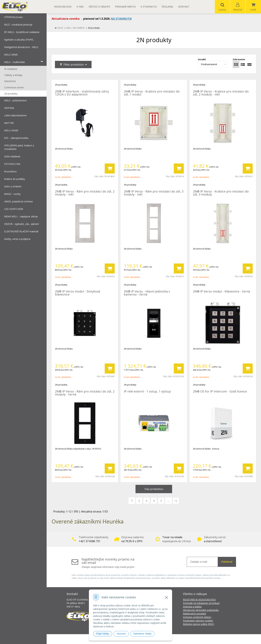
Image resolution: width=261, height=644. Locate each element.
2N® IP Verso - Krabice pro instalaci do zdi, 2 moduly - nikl (221, 93)
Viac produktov (154, 489)
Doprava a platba (192, 607)
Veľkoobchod (63, 7)
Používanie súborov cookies (198, 621)
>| (176, 501)
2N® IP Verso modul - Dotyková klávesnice (77, 293)
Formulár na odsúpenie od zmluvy (201, 603)
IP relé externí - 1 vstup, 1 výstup (147, 391)
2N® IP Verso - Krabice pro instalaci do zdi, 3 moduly (221, 193)
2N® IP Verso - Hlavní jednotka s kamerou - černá (147, 293)
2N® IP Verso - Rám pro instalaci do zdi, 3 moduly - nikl (154, 193)
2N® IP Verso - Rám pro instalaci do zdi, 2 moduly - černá (85, 393)
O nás (80, 7)
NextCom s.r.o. (190, 639)
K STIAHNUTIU (149, 7)
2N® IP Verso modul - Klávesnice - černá (221, 291)
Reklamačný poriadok (195, 614)
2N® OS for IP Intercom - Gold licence (220, 391)
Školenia (167, 7)
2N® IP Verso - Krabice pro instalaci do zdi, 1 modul (152, 93)
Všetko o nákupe (99, 7)
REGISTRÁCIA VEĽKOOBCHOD (199, 600)
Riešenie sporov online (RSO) (198, 624)
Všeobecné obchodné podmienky (201, 610)
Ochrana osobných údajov (197, 617)
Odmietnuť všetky (142, 634)
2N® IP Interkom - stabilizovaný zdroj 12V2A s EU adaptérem (82, 93)
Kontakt (184, 7)
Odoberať (227, 562)
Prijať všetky (103, 634)
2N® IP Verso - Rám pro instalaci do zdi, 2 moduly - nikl (85, 193)
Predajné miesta (125, 7)
